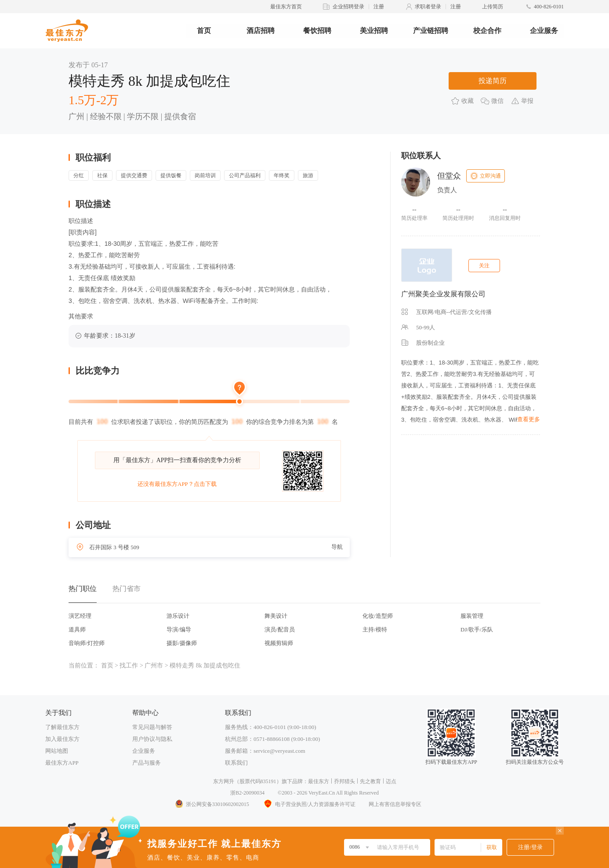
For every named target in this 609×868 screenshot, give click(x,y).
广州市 (154, 666)
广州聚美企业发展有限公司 (443, 294)
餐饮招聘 (317, 31)
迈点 (391, 781)
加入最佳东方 (62, 739)
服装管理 (472, 616)
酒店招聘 (261, 31)
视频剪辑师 (279, 643)
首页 (204, 31)
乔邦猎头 (344, 781)
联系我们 (236, 763)
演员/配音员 (280, 629)
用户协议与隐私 (152, 739)
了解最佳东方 (62, 727)
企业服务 (544, 31)
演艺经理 (80, 616)
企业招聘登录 (348, 7)
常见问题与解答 (152, 727)
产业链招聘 (431, 31)
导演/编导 (179, 629)
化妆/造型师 (378, 616)
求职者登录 (428, 7)
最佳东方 (319, 781)
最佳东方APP (62, 763)
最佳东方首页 (286, 7)
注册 (379, 7)
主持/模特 (375, 629)
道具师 (77, 629)
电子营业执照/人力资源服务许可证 (309, 804)
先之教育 (370, 781)
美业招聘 (374, 31)
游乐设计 (178, 616)
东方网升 (224, 781)
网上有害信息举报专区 (395, 804)
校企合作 (487, 31)
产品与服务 (147, 763)
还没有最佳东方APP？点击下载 (177, 484)
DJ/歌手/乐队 (477, 629)
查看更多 (529, 419)
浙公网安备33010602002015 (212, 804)
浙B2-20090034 (247, 793)
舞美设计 (276, 616)
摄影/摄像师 (182, 643)
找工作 (129, 666)
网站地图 (57, 751)
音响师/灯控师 (87, 643)
